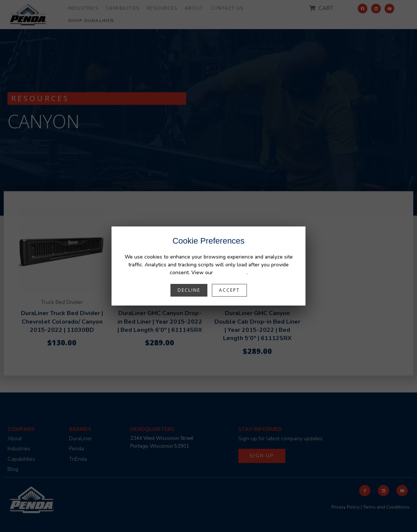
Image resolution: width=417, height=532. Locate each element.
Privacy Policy (231, 273)
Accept (229, 290)
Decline (189, 290)
